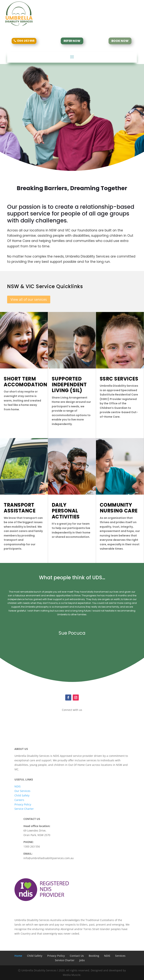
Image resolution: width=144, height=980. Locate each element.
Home (18, 956)
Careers (19, 800)
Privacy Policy (23, 804)
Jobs (82, 960)
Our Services (22, 791)
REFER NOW (72, 41)
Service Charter (24, 809)
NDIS (18, 786)
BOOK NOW (120, 41)
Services (120, 956)
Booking (94, 956)
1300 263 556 (26, 41)
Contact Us (77, 956)
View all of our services (29, 299)
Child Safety (22, 795)
